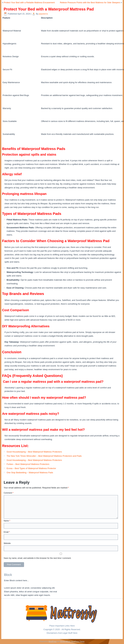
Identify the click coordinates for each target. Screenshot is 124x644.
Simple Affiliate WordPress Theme (72, 642)
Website (7, 543)
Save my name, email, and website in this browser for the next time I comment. (38, 558)
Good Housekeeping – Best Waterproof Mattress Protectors (34, 452)
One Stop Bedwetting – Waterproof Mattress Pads (30, 473)
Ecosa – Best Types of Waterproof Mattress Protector (31, 468)
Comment (9, 493)
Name (7, 521)
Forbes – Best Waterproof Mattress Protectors (28, 464)
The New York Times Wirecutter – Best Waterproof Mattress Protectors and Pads (44, 456)
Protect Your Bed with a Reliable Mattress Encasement (29, 2)
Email (7, 532)
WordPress (52, 642)
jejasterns (43, 14)
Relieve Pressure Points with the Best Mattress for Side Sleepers (90, 2)
